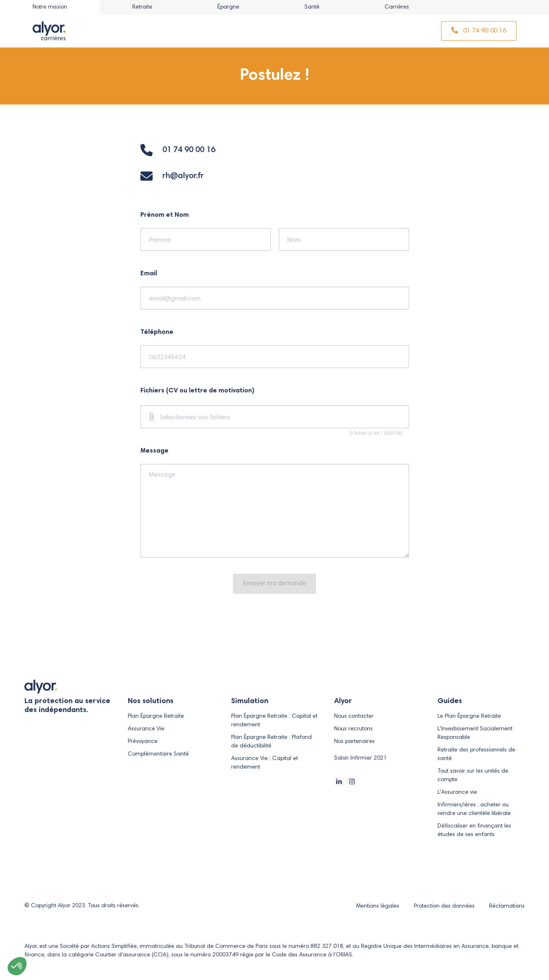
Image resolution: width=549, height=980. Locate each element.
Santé (312, 7)
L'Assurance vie (457, 793)
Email (149, 274)
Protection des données (445, 906)
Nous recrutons (353, 729)
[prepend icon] (151, 417)
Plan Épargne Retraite (156, 716)
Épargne (228, 7)
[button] (17, 966)
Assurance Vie (146, 729)
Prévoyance (143, 742)
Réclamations (507, 906)
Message (154, 451)
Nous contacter (354, 716)
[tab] (142, 7)
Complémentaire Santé (158, 754)
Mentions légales (378, 906)
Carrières (397, 7)
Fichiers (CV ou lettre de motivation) (197, 391)
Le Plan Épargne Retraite (469, 716)
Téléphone (157, 332)
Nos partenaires (354, 742)
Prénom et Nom (165, 215)
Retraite (142, 7)
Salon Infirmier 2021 (360, 758)
